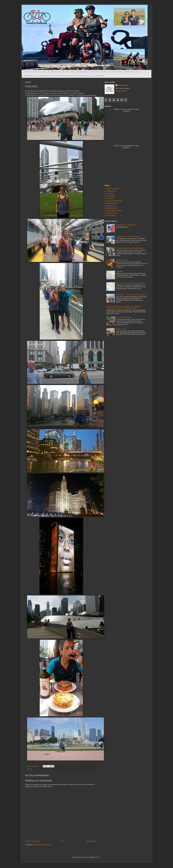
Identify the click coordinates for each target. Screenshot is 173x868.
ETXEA (26, 72)
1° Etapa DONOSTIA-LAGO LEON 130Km (130, 248)
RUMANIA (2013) (44, 76)
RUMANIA (119, 271)
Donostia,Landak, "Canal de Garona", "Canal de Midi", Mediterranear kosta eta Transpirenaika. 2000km (124, 307)
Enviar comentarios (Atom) (43, 845)
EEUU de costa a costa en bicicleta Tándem (130, 283)
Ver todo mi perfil (121, 91)
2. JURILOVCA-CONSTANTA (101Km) (129, 237)
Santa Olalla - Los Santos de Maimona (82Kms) (131, 295)
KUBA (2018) (83, 72)
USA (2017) (95, 72)
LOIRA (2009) (99, 76)
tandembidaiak (123, 85)
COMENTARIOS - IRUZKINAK (126, 225)
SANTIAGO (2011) (83, 76)
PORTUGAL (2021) (40, 72)
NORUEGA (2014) (132, 72)
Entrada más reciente (33, 841)
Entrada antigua (92, 841)
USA (31, 769)
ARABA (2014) (29, 76)
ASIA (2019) (70, 72)
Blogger (98, 857)
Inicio (63, 841)
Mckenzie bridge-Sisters (124, 317)
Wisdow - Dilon (121, 329)
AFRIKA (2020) (56, 72)
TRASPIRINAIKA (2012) (63, 76)
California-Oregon (122, 260)
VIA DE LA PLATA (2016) (112, 72)
